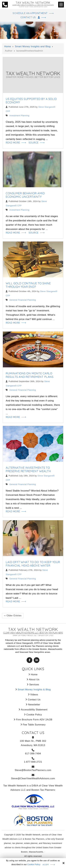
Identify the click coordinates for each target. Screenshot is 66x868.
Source (35, 143)
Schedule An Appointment (30, 13)
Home (8, 47)
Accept (46, 865)
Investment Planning (19, 116)
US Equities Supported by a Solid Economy (31, 101)
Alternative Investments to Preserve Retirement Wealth (28, 470)
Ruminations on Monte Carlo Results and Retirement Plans (30, 376)
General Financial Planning (22, 301)
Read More (13, 143)
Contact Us (30, 18)
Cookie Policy (34, 864)
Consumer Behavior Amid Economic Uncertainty (25, 195)
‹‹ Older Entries (13, 617)
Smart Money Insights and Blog (33, 47)
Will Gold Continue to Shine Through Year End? (28, 286)
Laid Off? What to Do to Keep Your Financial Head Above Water (33, 565)
